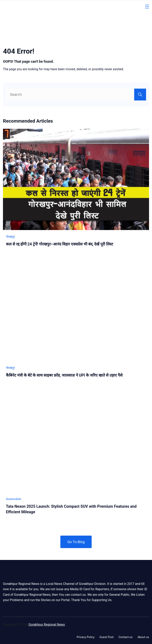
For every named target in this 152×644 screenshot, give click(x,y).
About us (143, 637)
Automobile (14, 499)
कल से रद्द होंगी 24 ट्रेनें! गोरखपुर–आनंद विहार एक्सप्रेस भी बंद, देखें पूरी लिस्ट (60, 244)
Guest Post (107, 637)
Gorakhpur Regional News (47, 625)
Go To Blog (76, 542)
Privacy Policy (85, 637)
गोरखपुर (10, 237)
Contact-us (126, 637)
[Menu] (147, 7)
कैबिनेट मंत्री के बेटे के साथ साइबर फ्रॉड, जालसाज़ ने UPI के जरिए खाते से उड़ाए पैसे (64, 375)
